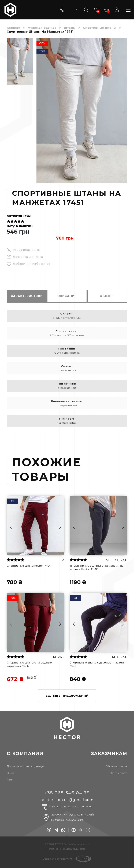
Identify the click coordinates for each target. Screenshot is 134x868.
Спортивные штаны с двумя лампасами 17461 (97, 664)
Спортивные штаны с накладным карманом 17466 (29, 664)
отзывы (108, 296)
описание (67, 296)
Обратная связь (116, 767)
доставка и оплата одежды (25, 767)
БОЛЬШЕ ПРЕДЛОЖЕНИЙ (67, 696)
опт (9, 780)
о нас (11, 773)
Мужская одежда (42, 28)
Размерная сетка (27, 250)
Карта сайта (119, 773)
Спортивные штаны (100, 28)
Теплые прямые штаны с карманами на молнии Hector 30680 (96, 567)
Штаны (70, 28)
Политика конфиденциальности (66, 849)
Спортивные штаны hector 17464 (29, 566)
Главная (14, 28)
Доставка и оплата (28, 257)
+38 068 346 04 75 (67, 793)
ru (74, 10)
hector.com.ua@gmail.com (67, 800)
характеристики (26, 296)
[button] (39, 111)
